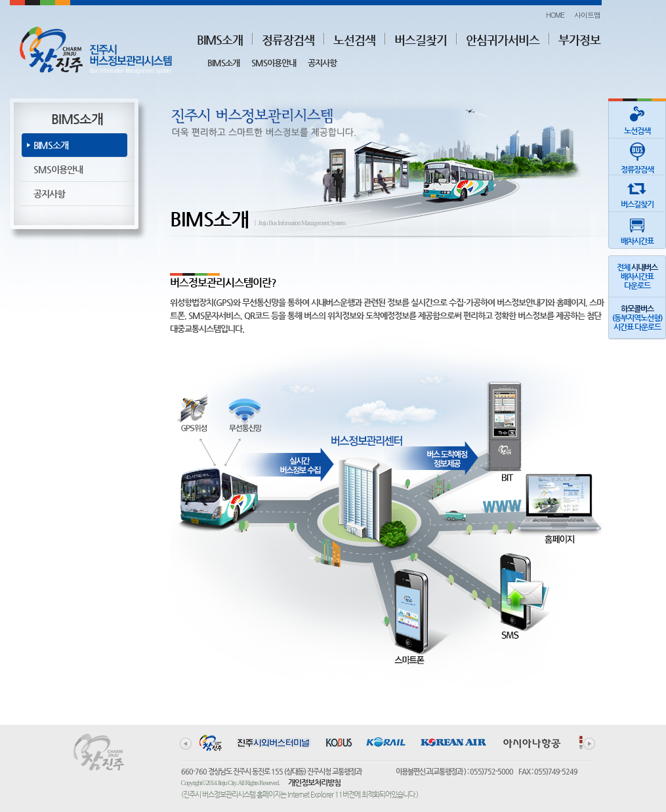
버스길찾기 (421, 40)
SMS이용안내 (274, 63)
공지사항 (322, 63)
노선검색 (354, 40)
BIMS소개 (220, 40)
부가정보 (579, 40)
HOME (555, 15)
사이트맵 (587, 15)
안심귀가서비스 (503, 40)
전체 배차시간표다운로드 (637, 276)
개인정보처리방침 (314, 782)
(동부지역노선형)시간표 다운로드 (637, 318)
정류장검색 (288, 40)
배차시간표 (637, 229)
